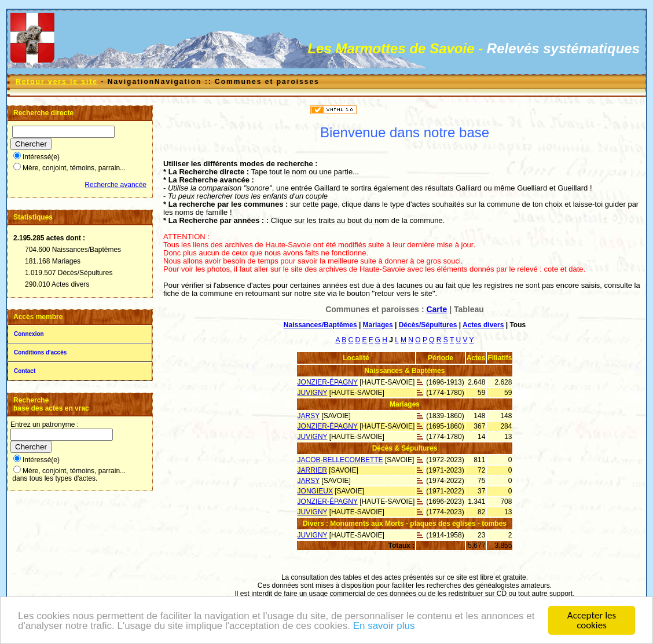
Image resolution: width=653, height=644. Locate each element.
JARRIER (312, 470)
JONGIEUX (315, 491)
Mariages (378, 325)
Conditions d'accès (40, 352)
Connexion (29, 334)
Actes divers (483, 325)
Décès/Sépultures (428, 325)
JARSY (309, 416)
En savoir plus (384, 627)
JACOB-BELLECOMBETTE (340, 460)
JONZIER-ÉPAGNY (328, 382)
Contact (25, 371)
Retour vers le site (57, 82)
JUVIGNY (313, 393)
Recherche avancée (115, 185)
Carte (436, 309)
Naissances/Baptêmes (320, 325)
